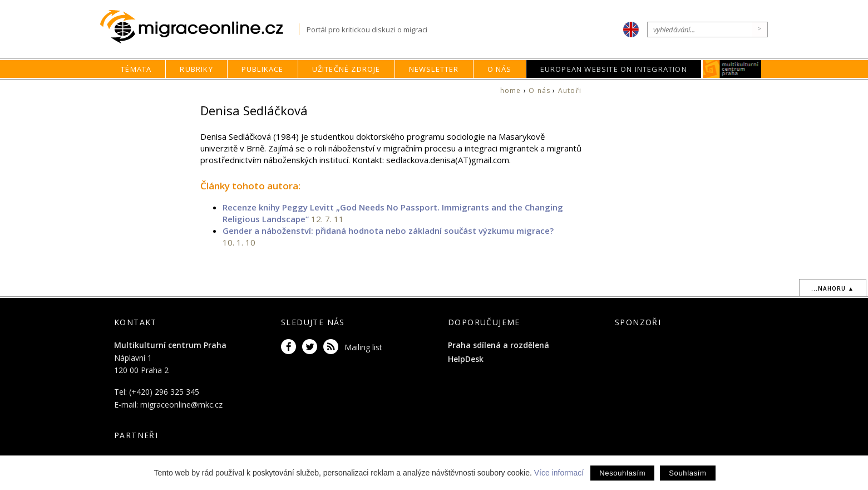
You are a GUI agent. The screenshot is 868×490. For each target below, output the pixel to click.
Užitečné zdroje (346, 69)
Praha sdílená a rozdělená (499, 345)
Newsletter (434, 69)
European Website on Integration (614, 69)
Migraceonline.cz (199, 27)
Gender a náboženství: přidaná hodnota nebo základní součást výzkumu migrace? (388, 231)
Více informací (559, 473)
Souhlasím (687, 473)
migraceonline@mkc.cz (181, 405)
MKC (732, 69)
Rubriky (196, 69)
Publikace (263, 69)
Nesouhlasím (622, 473)
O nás (500, 69)
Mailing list (363, 347)
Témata (136, 69)
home (511, 90)
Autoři (570, 90)
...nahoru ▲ (833, 288)
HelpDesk (466, 359)
